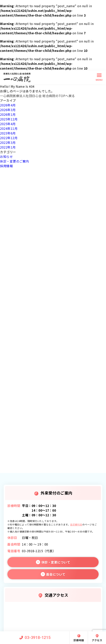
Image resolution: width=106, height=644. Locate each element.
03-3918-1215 (38, 638)
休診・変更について (56, 562)
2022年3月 (8, 142)
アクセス (97, 640)
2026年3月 (8, 110)
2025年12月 (9, 119)
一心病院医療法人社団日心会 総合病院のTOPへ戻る (37, 96)
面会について (56, 574)
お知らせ (6, 157)
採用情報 (6, 166)
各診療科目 (76, 524)
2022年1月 (8, 147)
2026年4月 (8, 105)
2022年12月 (9, 138)
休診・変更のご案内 (14, 161)
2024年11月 (9, 128)
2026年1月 (8, 114)
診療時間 (79, 640)
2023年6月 (8, 133)
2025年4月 (8, 124)
